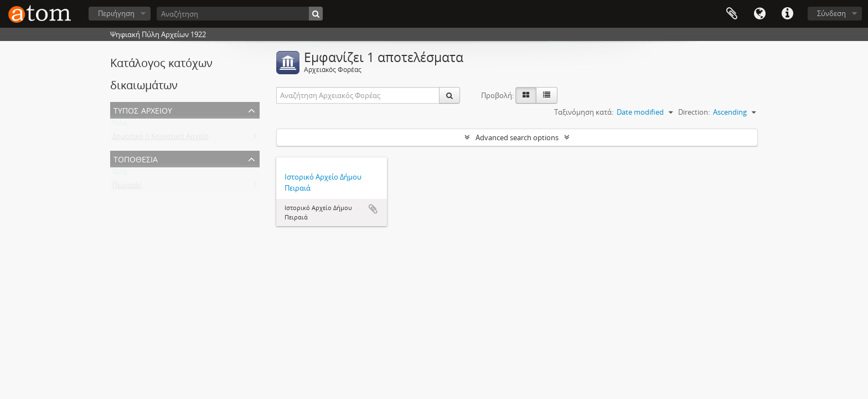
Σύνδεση (831, 13)
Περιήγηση (116, 13)
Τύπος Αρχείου (143, 109)
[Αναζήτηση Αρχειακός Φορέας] (358, 95)
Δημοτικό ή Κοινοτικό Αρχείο (161, 139)
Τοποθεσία (136, 158)
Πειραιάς (127, 187)
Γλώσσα (759, 14)
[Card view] (526, 95)
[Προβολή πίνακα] (547, 95)
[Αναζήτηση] (240, 14)
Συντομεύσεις (787, 14)
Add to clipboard (373, 209)
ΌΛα (120, 125)
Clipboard (732, 14)
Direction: (694, 112)
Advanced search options (517, 137)
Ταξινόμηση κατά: (584, 112)
